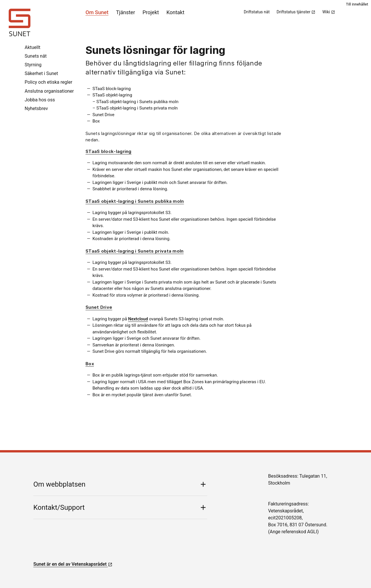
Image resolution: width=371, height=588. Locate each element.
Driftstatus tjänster (296, 12)
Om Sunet (97, 12)
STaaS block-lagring (109, 151)
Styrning (33, 65)
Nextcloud (138, 319)
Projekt (151, 12)
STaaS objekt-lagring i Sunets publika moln (135, 201)
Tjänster (126, 12)
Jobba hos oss (40, 100)
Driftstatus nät (257, 12)
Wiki (329, 12)
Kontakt (175, 12)
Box (90, 364)
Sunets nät (36, 56)
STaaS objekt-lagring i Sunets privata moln (135, 251)
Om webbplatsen (59, 484)
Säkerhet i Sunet (41, 73)
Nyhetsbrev (36, 108)
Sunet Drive (99, 307)
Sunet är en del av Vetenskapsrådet (73, 564)
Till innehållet (357, 4)
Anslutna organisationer (49, 91)
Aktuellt (32, 47)
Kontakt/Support (59, 507)
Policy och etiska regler (48, 82)
